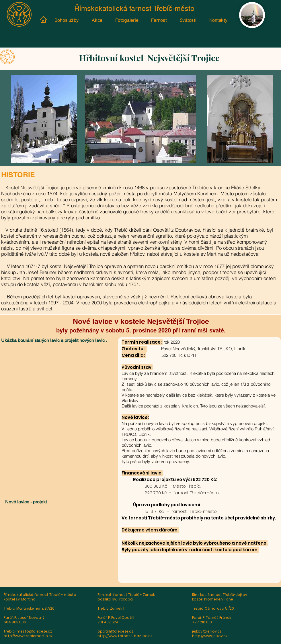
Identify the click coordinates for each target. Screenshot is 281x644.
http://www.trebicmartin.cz (28, 636)
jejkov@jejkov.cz (207, 631)
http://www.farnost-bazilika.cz (125, 636)
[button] (59, 386)
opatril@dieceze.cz (115, 631)
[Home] (43, 19)
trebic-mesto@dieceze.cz (28, 631)
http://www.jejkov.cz (210, 636)
